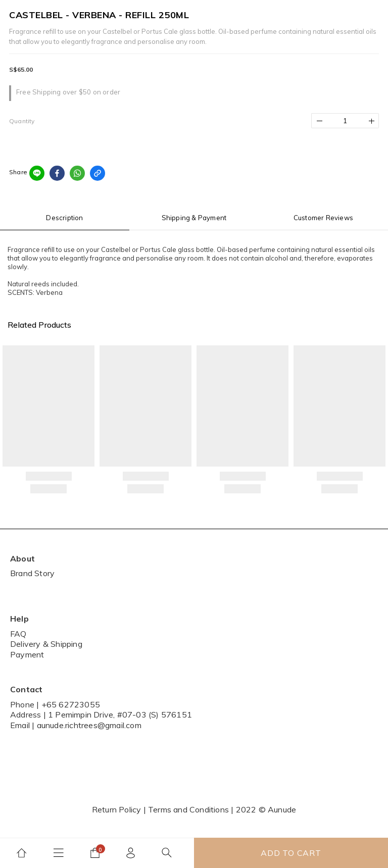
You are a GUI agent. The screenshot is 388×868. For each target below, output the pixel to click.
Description (64, 218)
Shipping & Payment (194, 218)
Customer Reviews (323, 218)
